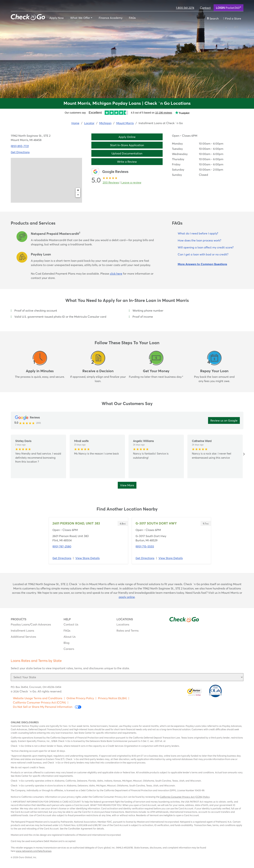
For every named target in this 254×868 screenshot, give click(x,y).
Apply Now (57, 18)
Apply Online (127, 137)
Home (75, 123)
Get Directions (62, 558)
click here (116, 274)
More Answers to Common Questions (202, 264)
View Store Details (88, 558)
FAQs (132, 18)
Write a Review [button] (127, 162)
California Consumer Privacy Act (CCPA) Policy (185, 797)
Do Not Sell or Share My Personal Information (47, 707)
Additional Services (23, 637)
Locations (123, 624)
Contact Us (71, 624)
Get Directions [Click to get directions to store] (20, 152)
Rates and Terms (128, 631)
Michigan (105, 123)
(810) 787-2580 (62, 546)
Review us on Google (224, 420)
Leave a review (131, 182)
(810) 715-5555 (145, 546)
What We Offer (80, 18)
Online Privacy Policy (80, 698)
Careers (69, 649)
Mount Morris (125, 123)
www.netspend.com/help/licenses (34, 851)
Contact (205, 8)
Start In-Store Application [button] (127, 145)
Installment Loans (22, 631)
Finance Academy (111, 18)
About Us (70, 637)
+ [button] (78, 190)
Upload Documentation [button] (127, 153)
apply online (127, 597)
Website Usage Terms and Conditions (38, 698)
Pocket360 (229, 8)
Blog (67, 643)
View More (127, 485)
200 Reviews (111, 182)
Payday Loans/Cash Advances (31, 624)
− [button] (78, 195)
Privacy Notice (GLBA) (112, 698)
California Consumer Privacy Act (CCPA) (39, 702)
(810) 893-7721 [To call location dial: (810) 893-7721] (20, 146)
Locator (89, 123)
